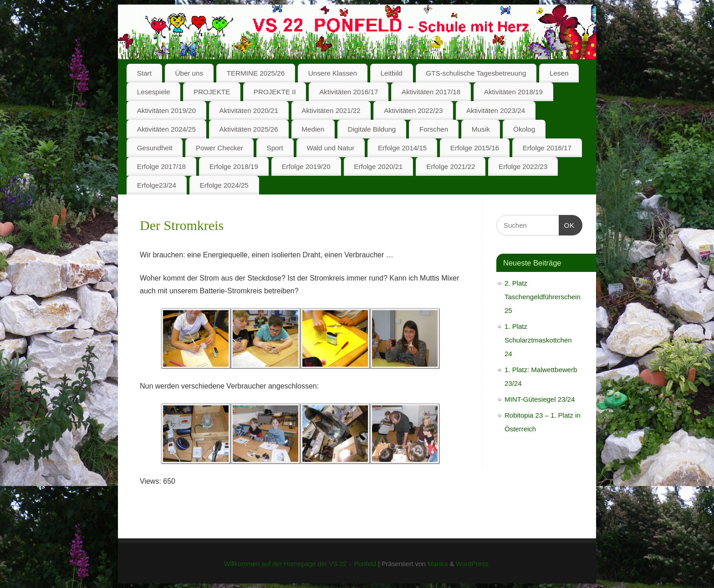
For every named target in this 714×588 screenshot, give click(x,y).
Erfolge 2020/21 (378, 166)
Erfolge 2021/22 (451, 166)
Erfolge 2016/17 (547, 148)
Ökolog (524, 129)
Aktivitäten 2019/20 (166, 110)
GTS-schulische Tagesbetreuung (476, 73)
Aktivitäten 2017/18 (431, 92)
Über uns (189, 73)
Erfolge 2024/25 (224, 185)
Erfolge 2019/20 (306, 166)
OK (567, 224)
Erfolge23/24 (157, 185)
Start (144, 73)
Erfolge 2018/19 (234, 166)
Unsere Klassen (333, 73)
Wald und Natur (330, 148)
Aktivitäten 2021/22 (331, 110)
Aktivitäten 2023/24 (496, 110)
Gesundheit (155, 148)
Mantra (438, 564)
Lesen (559, 73)
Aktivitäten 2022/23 (413, 110)
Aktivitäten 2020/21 (249, 110)
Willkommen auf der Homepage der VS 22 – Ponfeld (300, 564)
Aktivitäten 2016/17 (349, 92)
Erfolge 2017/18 (161, 166)
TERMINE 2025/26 (256, 73)
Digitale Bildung (372, 129)
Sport (275, 148)
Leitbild (392, 73)
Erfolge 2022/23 (523, 166)
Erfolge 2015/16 (475, 148)
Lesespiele (154, 92)
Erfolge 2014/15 (402, 148)
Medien (313, 129)
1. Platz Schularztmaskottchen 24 (538, 340)
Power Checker (219, 148)
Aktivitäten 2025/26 (249, 129)
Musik (481, 129)
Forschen (434, 129)
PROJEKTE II (275, 92)
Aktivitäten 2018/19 (513, 92)
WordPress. (473, 564)
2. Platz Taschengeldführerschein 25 (543, 297)
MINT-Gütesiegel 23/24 (540, 399)
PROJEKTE (212, 92)
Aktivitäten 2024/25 (166, 129)
